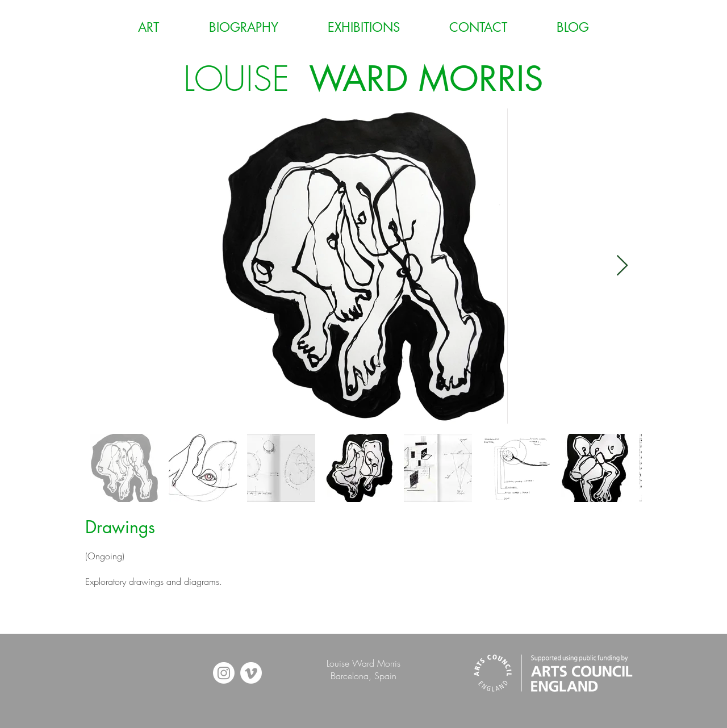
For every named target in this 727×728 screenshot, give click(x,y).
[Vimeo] (251, 673)
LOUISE (363, 79)
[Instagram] (224, 673)
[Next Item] (622, 266)
